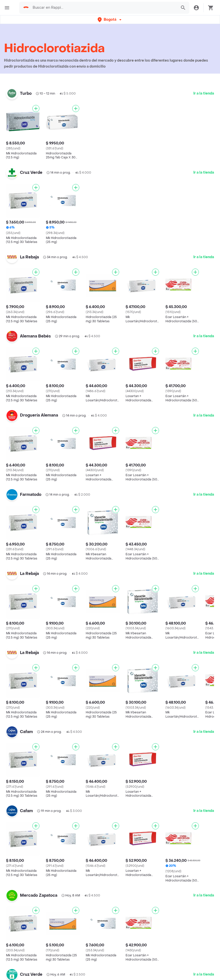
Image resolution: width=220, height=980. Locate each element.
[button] (110, 20)
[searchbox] (103, 8)
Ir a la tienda (204, 93)
